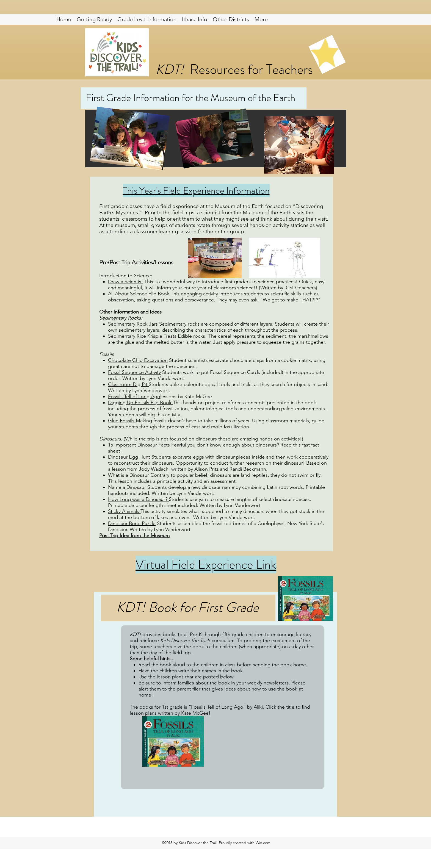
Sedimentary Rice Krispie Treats (142, 336)
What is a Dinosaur (129, 475)
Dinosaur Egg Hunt (129, 457)
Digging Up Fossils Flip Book (140, 403)
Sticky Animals (124, 511)
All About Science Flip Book (139, 294)
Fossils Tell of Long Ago (134, 396)
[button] (231, 19)
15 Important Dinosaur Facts (139, 445)
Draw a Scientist (125, 282)
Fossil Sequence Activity (134, 372)
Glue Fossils (122, 421)
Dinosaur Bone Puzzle (132, 523)
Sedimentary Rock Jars (133, 324)
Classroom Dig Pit (128, 384)
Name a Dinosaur (128, 487)
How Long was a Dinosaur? (138, 499)
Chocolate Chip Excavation (138, 360)
